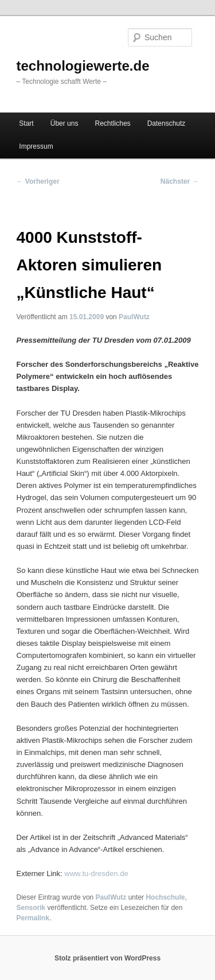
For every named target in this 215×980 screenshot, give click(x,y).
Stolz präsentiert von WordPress (107, 958)
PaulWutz (134, 317)
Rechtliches (113, 123)
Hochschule (165, 897)
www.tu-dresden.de (96, 874)
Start (26, 123)
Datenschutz (167, 123)
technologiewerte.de (83, 66)
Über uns (64, 123)
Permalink (33, 918)
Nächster (180, 181)
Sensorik (31, 908)
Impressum (36, 146)
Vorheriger (38, 181)
